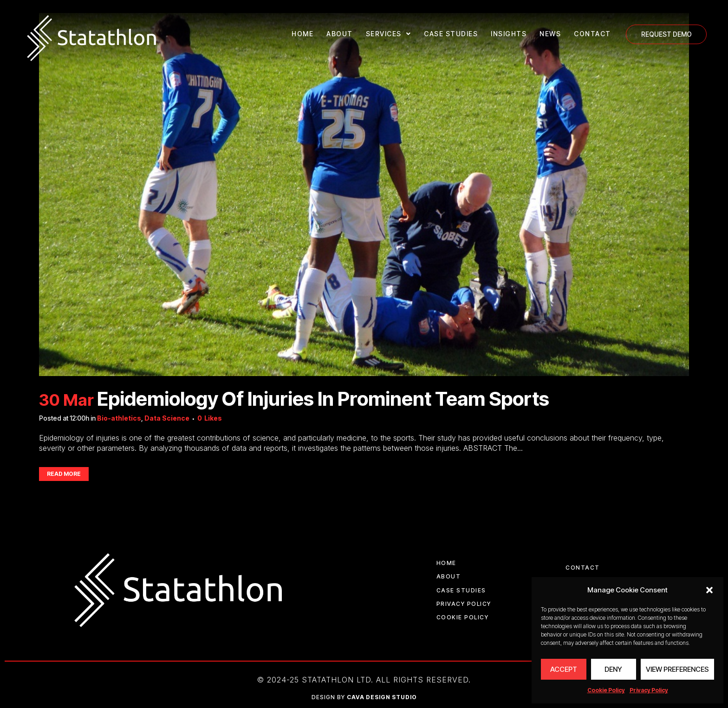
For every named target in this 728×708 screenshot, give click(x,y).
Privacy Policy (649, 690)
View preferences (677, 669)
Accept (564, 669)
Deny (613, 669)
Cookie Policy (606, 690)
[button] (709, 590)
